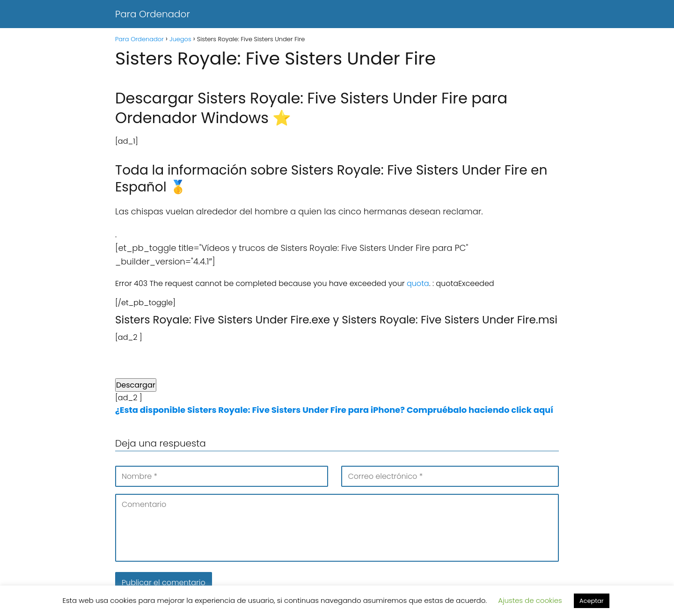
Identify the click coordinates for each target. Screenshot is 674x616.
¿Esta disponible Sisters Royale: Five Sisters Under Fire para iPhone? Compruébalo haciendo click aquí (334, 410)
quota (418, 283)
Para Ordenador (153, 14)
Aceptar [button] (592, 601)
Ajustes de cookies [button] (530, 600)
